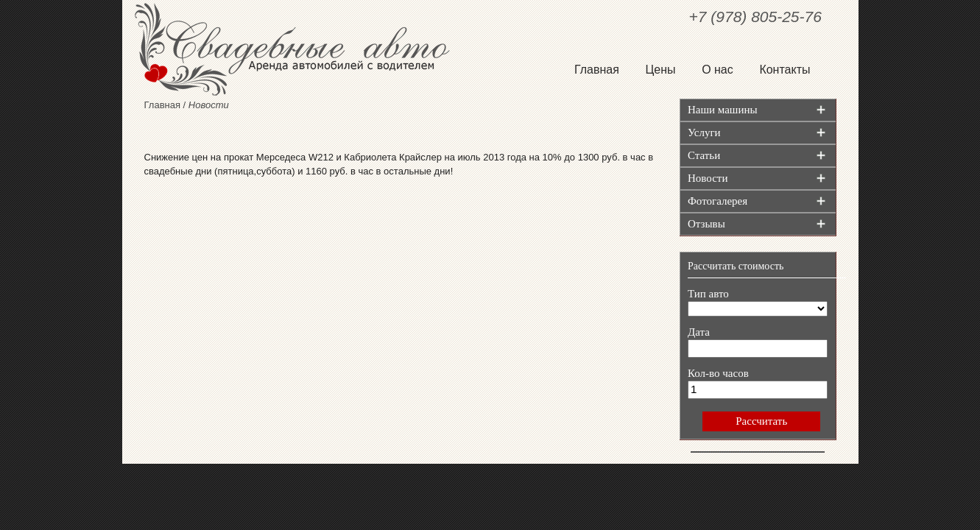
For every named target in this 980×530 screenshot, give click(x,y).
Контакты (785, 70)
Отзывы (706, 224)
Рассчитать (761, 421)
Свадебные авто (306, 49)
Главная (597, 70)
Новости (708, 178)
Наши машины (723, 110)
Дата (699, 332)
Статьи (704, 155)
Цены (660, 70)
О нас (718, 70)
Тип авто (708, 294)
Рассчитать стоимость (736, 266)
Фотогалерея (718, 201)
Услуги (704, 132)
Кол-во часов (718, 373)
